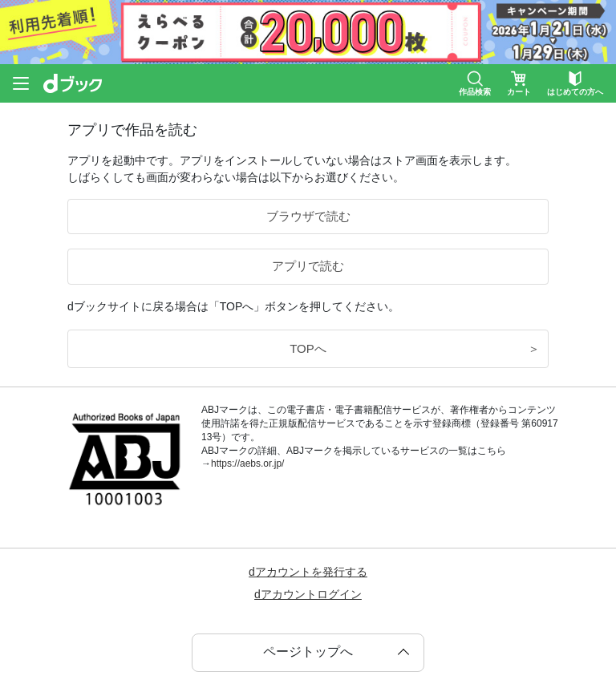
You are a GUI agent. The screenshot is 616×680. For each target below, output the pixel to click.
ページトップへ (308, 652)
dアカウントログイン (308, 594)
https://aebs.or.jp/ (247, 463)
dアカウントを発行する (308, 572)
